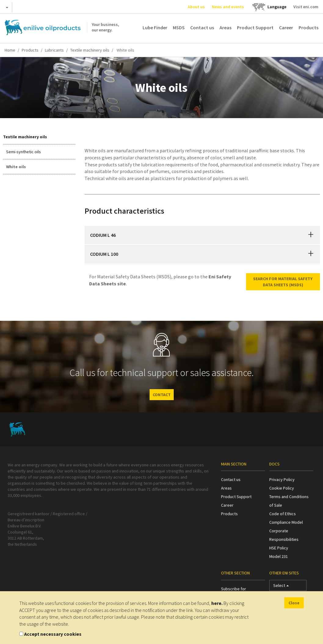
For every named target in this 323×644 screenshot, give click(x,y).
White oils (16, 167)
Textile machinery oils (90, 50)
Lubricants (54, 50)
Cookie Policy (282, 488)
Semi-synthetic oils (24, 152)
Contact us (202, 27)
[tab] (202, 235)
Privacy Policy (282, 479)
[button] (311, 235)
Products (308, 27)
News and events (228, 7)
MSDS (179, 27)
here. (217, 603)
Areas (225, 27)
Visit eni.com (306, 7)
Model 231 (279, 556)
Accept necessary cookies (53, 634)
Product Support (255, 27)
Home (10, 50)
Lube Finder (155, 27)
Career (286, 27)
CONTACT (162, 395)
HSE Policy (279, 548)
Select (281, 587)
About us (196, 7)
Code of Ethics (283, 514)
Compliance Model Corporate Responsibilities (286, 531)
